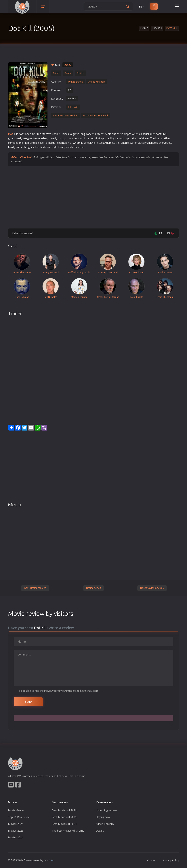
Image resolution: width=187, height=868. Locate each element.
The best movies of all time (68, 831)
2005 (68, 65)
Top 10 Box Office (19, 817)
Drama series (93, 588)
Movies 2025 (16, 831)
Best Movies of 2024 (64, 824)
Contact (152, 860)
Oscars (100, 831)
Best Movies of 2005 (152, 588)
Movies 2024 (16, 837)
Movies (157, 28)
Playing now (103, 817)
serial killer (149, 134)
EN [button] (142, 6)
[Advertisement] (93, 197)
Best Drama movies (35, 588)
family (12, 147)
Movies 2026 (16, 824)
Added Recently (105, 824)
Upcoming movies (106, 810)
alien (150, 143)
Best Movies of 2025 (64, 817)
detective (45, 134)
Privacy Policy (171, 860)
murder (42, 138)
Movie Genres (16, 810)
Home (144, 28)
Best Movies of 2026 (64, 810)
